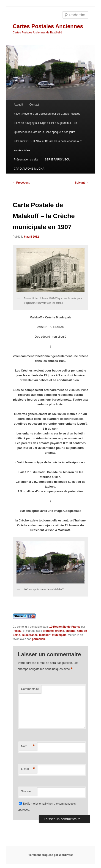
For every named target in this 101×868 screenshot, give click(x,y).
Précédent (21, 183)
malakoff (45, 635)
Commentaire (30, 689)
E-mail (28, 769)
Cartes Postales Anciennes (48, 26)
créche (60, 631)
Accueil (18, 105)
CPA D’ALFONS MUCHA (29, 169)
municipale (59, 635)
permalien (39, 639)
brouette (48, 631)
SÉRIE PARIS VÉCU (58, 160)
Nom (28, 746)
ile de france (30, 635)
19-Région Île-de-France (65, 627)
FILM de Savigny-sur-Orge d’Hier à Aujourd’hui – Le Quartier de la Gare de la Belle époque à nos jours (45, 127)
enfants (70, 631)
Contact (34, 105)
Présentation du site (26, 160)
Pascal (17, 631)
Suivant (82, 183)
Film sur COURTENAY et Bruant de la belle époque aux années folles (48, 146)
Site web (27, 791)
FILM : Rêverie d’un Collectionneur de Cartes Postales (47, 114)
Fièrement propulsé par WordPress (51, 855)
